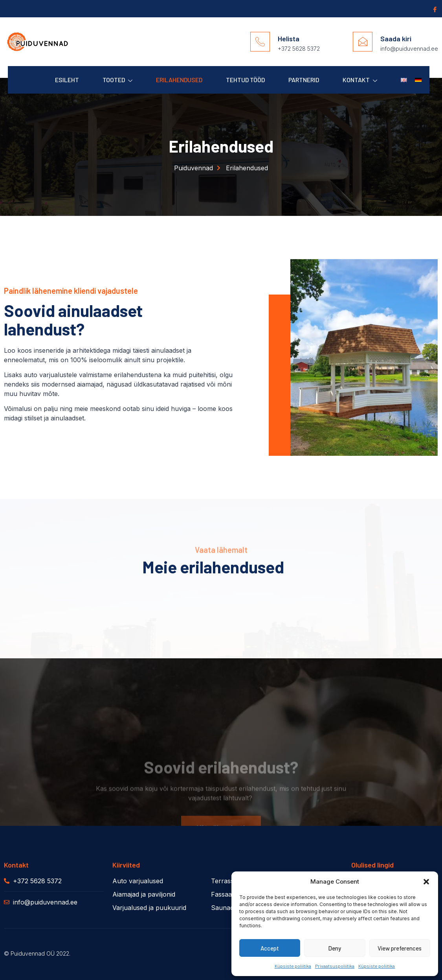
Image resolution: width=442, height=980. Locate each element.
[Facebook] (434, 9)
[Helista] (260, 42)
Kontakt (360, 80)
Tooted (117, 80)
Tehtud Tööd (245, 80)
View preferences (400, 948)
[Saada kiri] (363, 42)
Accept (270, 948)
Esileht (67, 80)
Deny (335, 948)
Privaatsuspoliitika (335, 966)
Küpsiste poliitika (293, 966)
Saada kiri (396, 39)
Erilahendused (179, 80)
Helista (289, 39)
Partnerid (304, 80)
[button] (426, 882)
